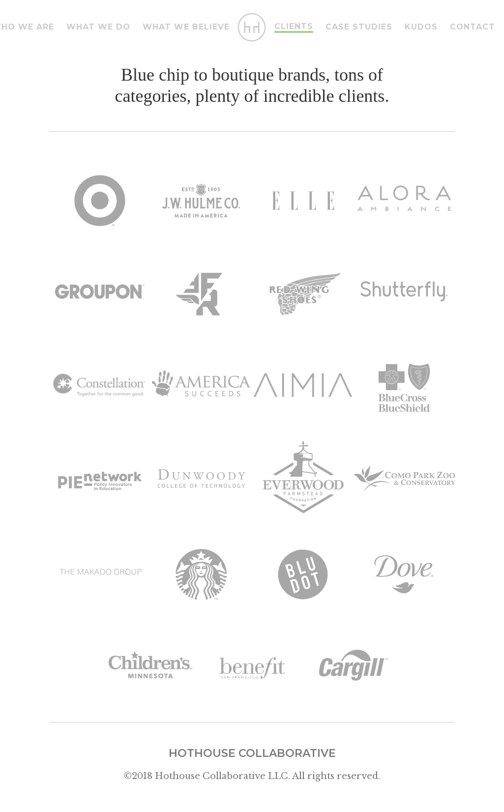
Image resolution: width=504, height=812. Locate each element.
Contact (473, 27)
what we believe (186, 27)
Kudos (421, 27)
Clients (294, 26)
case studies (359, 27)
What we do (98, 27)
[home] (252, 27)
